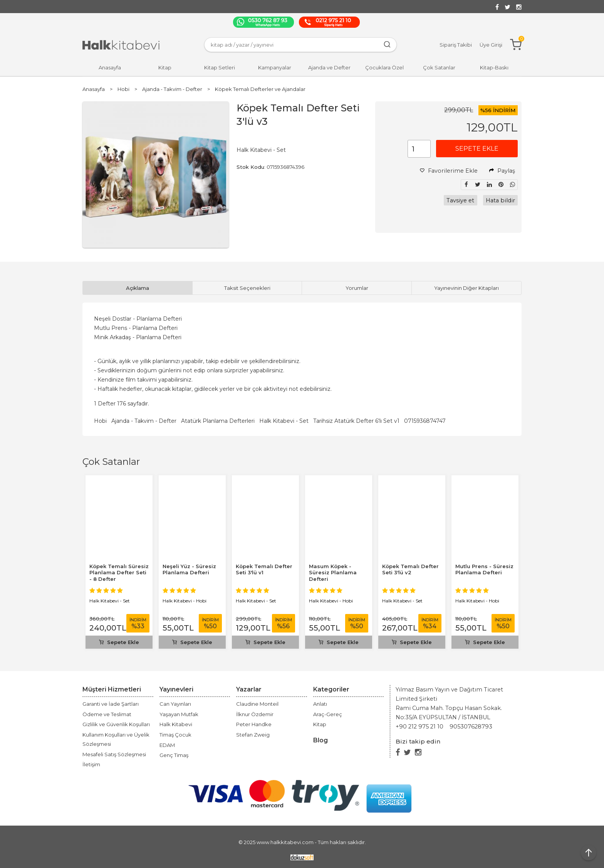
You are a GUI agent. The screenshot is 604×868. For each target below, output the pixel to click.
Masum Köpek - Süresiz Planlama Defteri (333, 573)
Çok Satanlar (111, 462)
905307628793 (471, 727)
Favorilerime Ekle (449, 171)
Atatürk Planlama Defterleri (218, 421)
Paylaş (502, 171)
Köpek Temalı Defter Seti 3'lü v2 (410, 569)
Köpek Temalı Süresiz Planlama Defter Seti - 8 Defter (119, 573)
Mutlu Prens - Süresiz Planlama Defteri (484, 569)
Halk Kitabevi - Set (284, 421)
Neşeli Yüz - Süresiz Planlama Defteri (189, 569)
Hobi (100, 421)
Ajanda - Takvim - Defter (144, 421)
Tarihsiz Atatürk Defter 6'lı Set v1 (356, 421)
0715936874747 (425, 421)
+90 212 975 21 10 (419, 727)
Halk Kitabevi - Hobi (185, 601)
